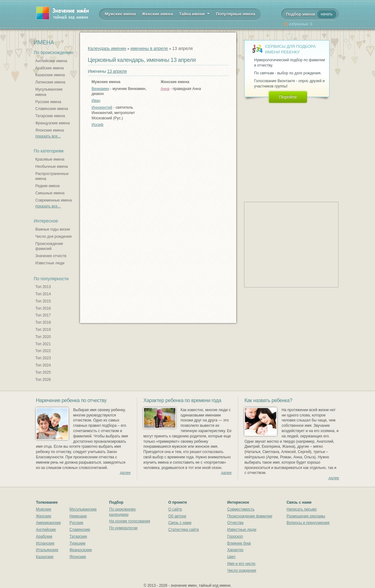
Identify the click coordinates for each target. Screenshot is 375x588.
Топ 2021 (43, 344)
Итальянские (47, 550)
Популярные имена (236, 14)
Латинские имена (50, 82)
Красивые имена (50, 159)
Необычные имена (52, 167)
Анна (165, 89)
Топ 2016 (43, 308)
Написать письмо (302, 509)
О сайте (175, 509)
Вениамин (100, 89)
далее (125, 473)
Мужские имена (120, 14)
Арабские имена (50, 68)
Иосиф (97, 125)
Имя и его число (241, 564)
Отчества (235, 523)
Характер (235, 550)
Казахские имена (50, 75)
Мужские (44, 509)
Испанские (45, 543)
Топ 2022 (43, 351)
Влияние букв (239, 543)
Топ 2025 (43, 372)
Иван (96, 101)
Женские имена (157, 14)
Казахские (45, 557)
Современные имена (54, 200)
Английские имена (51, 61)
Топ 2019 (43, 330)
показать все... (48, 136)
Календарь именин (107, 48)
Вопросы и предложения (308, 523)
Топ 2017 (43, 315)
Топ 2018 (43, 322)
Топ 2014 (43, 294)
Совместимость (241, 509)
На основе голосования (130, 521)
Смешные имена (50, 193)
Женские (44, 516)
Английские (46, 530)
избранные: (301, 24)
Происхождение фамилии (250, 516)
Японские (78, 557)
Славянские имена (52, 109)
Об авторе (177, 516)
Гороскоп (235, 536)
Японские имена (50, 130)
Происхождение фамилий (49, 246)
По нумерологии (123, 528)
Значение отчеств (51, 256)
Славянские (80, 530)
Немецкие (78, 516)
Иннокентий (102, 107)
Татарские (78, 536)
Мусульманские (83, 509)
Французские (81, 550)
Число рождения (242, 571)
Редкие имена (47, 186)
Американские (48, 523)
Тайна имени (195, 13)
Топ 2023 (43, 358)
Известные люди (50, 263)
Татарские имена (50, 116)
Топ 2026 (43, 380)
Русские (76, 523)
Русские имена (48, 102)
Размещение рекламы (306, 516)
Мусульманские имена (49, 92)
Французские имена (52, 123)
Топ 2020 (43, 337)
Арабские (44, 536)
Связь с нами (180, 523)
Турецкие (77, 543)
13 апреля (117, 71)
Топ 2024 (43, 365)
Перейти (288, 97)
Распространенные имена (52, 176)
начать (327, 14)
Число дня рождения (53, 237)
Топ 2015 (43, 301)
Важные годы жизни (53, 229)
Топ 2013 (43, 287)
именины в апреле (149, 48)
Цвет (231, 557)
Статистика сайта (183, 530)
